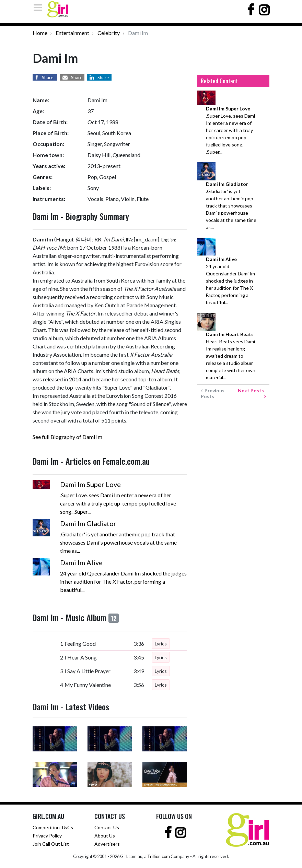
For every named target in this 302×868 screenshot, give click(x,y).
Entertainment (72, 33)
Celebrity (109, 33)
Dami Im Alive (81, 562)
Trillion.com (159, 856)
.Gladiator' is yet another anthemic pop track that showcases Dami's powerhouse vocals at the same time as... (231, 206)
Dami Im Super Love (90, 484)
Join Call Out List (51, 844)
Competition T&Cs (53, 827)
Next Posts (252, 393)
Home (40, 33)
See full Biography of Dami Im (67, 437)
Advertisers (107, 844)
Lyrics (161, 644)
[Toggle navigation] (40, 7)
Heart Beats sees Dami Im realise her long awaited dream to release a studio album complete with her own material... (231, 356)
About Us (105, 836)
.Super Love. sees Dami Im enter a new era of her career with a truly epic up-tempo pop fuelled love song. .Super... (230, 130)
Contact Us (107, 827)
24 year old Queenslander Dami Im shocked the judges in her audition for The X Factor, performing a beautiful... (230, 281)
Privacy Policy (47, 836)
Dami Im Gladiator (88, 523)
